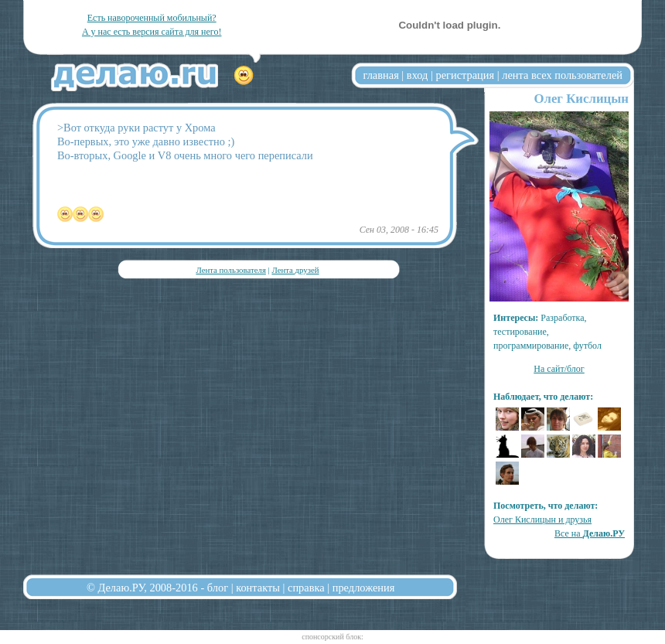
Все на (590, 533)
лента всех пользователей (562, 75)
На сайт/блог (559, 369)
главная (381, 75)
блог (218, 588)
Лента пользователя (230, 270)
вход (418, 75)
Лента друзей (295, 270)
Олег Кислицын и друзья (542, 520)
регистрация (465, 75)
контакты (258, 588)
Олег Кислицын (581, 99)
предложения (364, 588)
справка (306, 588)
